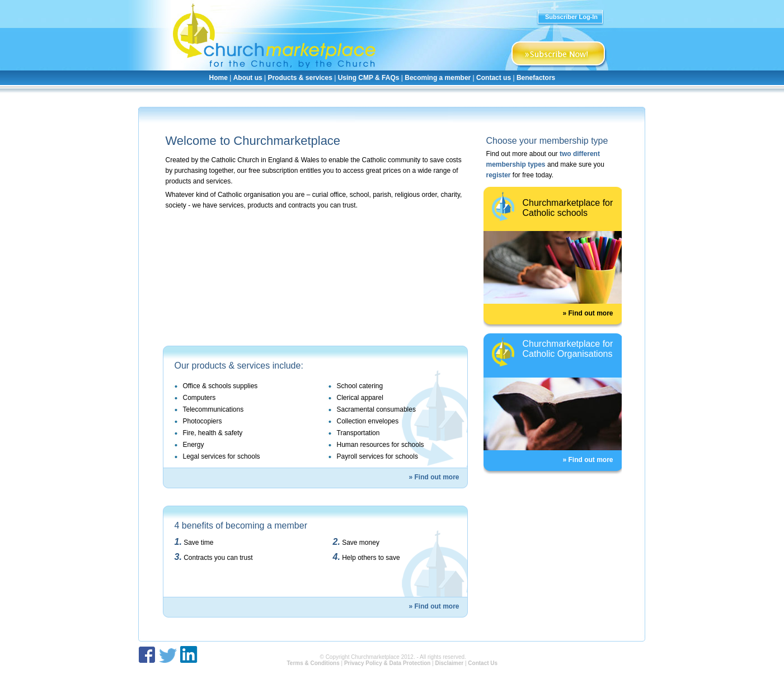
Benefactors (536, 78)
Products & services (300, 78)
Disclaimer (450, 663)
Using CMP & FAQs (369, 78)
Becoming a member (438, 78)
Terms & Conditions (313, 663)
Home (219, 78)
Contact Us (483, 663)
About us (248, 78)
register (499, 175)
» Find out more (434, 477)
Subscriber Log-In (571, 17)
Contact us (494, 78)
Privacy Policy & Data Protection (388, 663)
